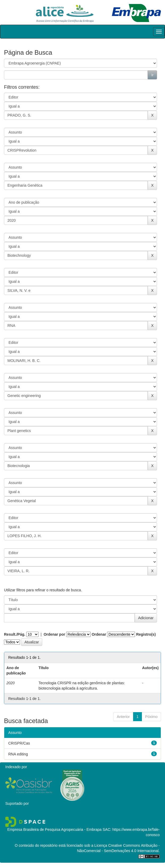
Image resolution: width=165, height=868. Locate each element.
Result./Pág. (15, 634)
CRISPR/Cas (19, 743)
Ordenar (99, 634)
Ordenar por (54, 634)
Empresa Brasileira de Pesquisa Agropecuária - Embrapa (54, 829)
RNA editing (18, 754)
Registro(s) (146, 634)
